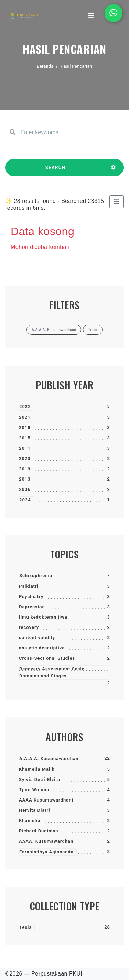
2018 (25, 428)
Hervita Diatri (35, 810)
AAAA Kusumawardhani (46, 800)
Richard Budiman (39, 831)
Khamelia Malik (37, 769)
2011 (25, 448)
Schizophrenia (36, 575)
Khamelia (30, 821)
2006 (25, 489)
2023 (25, 458)
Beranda (45, 66)
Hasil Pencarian (76, 66)
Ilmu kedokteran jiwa (43, 617)
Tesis (25, 927)
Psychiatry (31, 596)
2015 (25, 438)
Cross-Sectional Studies (47, 658)
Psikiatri (29, 586)
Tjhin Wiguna (34, 790)
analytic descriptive (42, 648)
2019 (25, 469)
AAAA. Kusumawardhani (47, 841)
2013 (25, 479)
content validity (37, 638)
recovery (29, 627)
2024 (25, 500)
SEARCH (55, 171)
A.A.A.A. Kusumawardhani (50, 758)
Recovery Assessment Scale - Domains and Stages (54, 672)
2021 (25, 417)
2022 (25, 407)
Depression (32, 607)
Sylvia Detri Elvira (40, 779)
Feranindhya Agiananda (46, 852)
